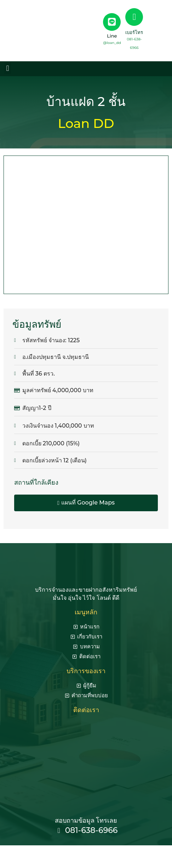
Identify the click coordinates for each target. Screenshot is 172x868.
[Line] (112, 22)
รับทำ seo (123, 853)
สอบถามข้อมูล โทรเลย (86, 821)
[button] (8, 68)
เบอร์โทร (134, 32)
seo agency (93, 853)
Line (112, 36)
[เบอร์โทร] (134, 17)
